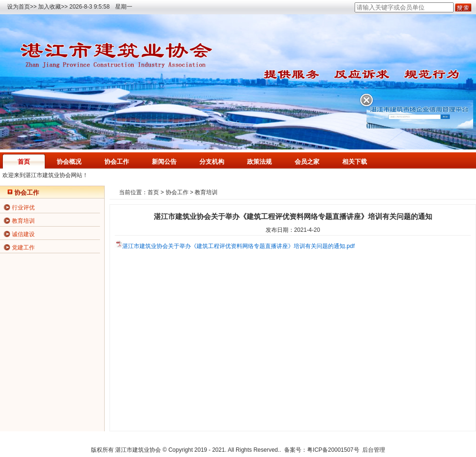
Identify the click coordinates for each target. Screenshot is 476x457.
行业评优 (23, 208)
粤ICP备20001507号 (333, 450)
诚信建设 (23, 234)
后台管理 (374, 450)
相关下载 (355, 162)
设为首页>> (22, 7)
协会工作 (117, 162)
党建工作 (23, 248)
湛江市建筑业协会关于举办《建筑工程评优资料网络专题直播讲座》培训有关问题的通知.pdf (238, 246)
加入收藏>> (53, 7)
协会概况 (69, 162)
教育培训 (23, 221)
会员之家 (307, 162)
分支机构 (212, 162)
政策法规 (259, 162)
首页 (24, 162)
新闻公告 (164, 162)
